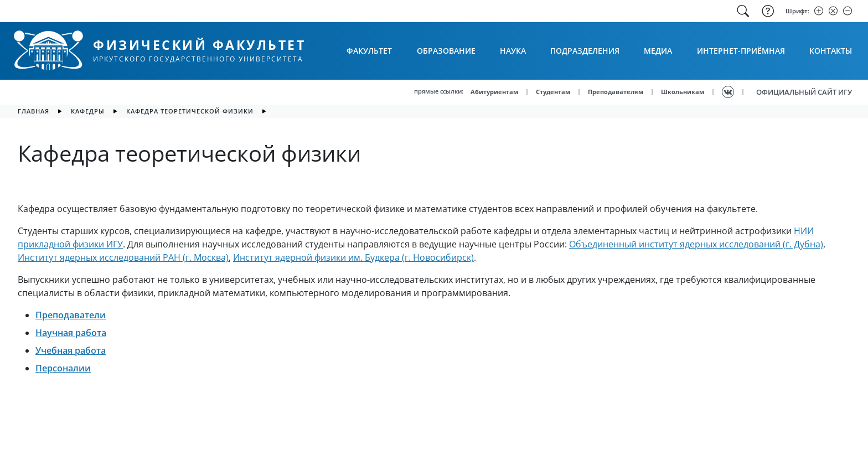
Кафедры (88, 111)
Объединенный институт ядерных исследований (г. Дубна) (696, 244)
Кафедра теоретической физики (190, 111)
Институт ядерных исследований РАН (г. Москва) (123, 257)
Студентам (553, 92)
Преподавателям (616, 92)
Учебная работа (71, 350)
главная (33, 111)
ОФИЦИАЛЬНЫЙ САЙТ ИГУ (804, 92)
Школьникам (683, 92)
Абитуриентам (494, 92)
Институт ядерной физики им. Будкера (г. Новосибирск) (353, 257)
